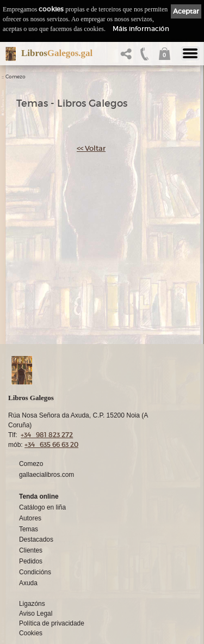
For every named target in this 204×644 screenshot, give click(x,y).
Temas (29, 529)
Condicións (35, 572)
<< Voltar (91, 148)
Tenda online (39, 496)
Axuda (28, 583)
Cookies (31, 633)
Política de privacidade (52, 623)
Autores (30, 518)
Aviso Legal (36, 614)
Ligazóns (32, 604)
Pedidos (31, 561)
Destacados (36, 539)
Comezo (16, 77)
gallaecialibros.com (47, 475)
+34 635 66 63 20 (51, 444)
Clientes (31, 550)
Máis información (141, 29)
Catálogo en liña (42, 507)
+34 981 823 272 (47, 435)
